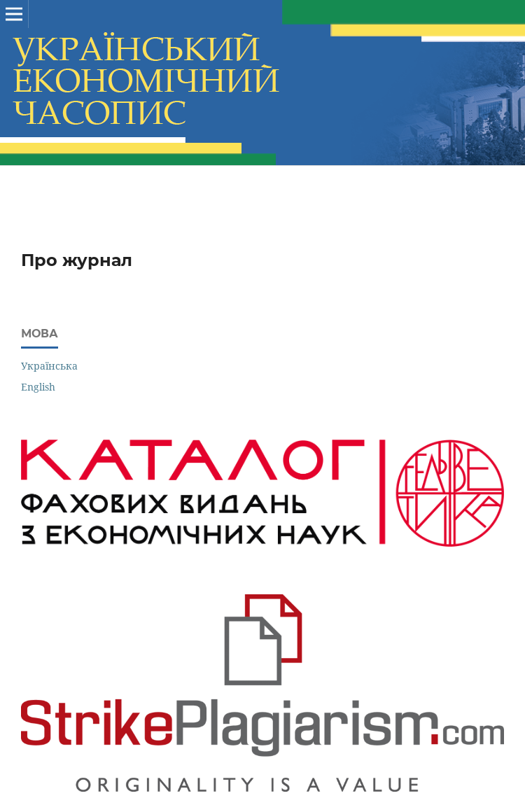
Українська (49, 366)
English (38, 387)
